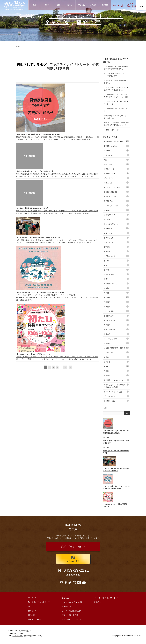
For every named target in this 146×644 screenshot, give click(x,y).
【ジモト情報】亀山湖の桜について (115, 112)
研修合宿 (89, 22)
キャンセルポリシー (70, 622)
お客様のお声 (116, 318)
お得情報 (116, 378)
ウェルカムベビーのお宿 (116, 394)
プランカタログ (116, 399)
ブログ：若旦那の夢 (70, 618)
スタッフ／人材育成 (116, 208)
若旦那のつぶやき (116, 148)
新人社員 (116, 369)
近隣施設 (116, 290)
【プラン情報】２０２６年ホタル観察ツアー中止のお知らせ (115, 89)
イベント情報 (116, 314)
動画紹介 (97, 605)
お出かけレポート (116, 176)
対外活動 (116, 222)
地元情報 (116, 213)
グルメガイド (116, 180)
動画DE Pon (116, 203)
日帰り (70, 5)
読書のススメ (116, 158)
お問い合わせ (116, 240)
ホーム (31, 600)
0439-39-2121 (76, 573)
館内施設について (116, 286)
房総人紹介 (116, 185)
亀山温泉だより (116, 300)
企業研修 (57, 22)
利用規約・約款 (116, 403)
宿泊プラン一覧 (71, 549)
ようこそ (93, 5)
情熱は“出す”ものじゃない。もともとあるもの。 (116, 119)
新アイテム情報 (116, 323)
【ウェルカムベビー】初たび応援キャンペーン (115, 105)
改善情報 (116, 327)
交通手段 (116, 281)
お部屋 (58, 5)
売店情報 (116, 309)
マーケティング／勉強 (116, 190)
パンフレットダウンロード (105, 600)
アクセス (82, 5)
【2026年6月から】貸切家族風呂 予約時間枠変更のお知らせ (115, 67)
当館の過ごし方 (116, 245)
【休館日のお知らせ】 (112, 132)
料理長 (116, 373)
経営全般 (116, 153)
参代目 (116, 359)
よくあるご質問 (73, 561)
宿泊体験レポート (116, 171)
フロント (116, 364)
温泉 (34, 5)
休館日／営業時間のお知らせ (116, 350)
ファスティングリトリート (86, 16)
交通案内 (116, 254)
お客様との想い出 (116, 194)
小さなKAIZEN (116, 217)
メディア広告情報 (116, 341)
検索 (105, 411)
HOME (18, 46)
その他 (116, 295)
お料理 (46, 5)
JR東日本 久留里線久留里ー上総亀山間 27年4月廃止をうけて (116, 126)
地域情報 (116, 346)
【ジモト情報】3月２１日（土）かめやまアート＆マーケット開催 (116, 97)
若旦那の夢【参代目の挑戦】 (116, 144)
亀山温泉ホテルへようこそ (116, 382)
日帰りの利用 (116, 277)
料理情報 (116, 304)
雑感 (116, 162)
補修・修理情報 (116, 332)
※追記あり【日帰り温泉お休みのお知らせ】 (115, 82)
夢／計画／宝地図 (116, 199)
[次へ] (70, 367)
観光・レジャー (116, 235)
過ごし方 (65, 600)
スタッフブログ (116, 355)
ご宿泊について (116, 258)
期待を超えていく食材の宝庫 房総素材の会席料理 (116, 388)
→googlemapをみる (16, 636)
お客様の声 (116, 231)
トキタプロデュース (116, 226)
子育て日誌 (116, 167)
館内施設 (105, 5)
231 (65, 367)
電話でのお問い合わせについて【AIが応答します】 (115, 75)
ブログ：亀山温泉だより (72, 613)
